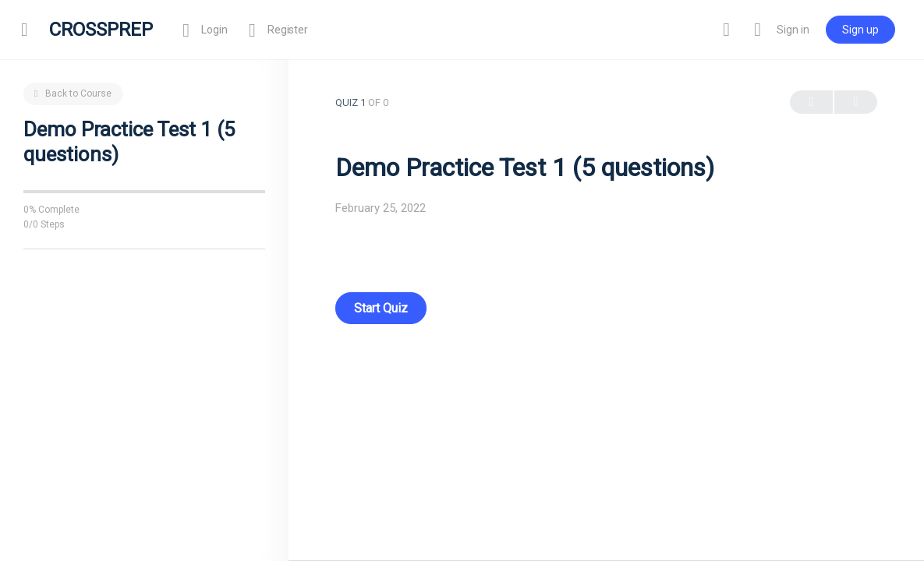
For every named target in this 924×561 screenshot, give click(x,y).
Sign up (858, 30)
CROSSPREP (103, 30)
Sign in (791, 30)
